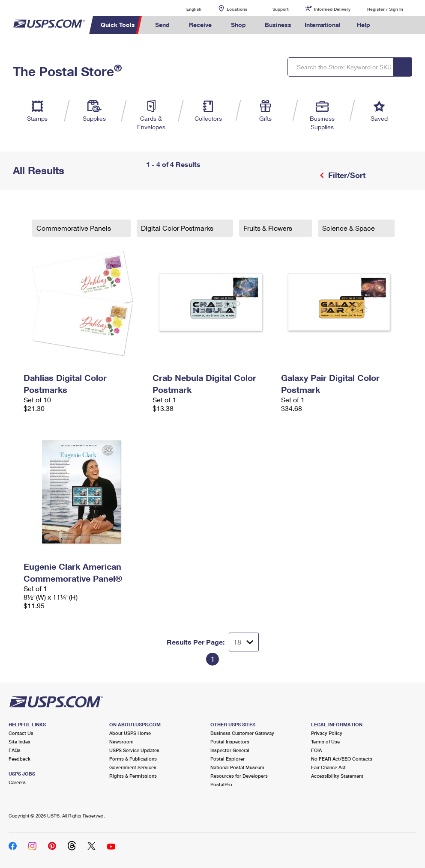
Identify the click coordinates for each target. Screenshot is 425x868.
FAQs (15, 750)
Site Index (19, 742)
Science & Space (349, 228)
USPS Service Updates (134, 750)
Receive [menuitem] (200, 25)
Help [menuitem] (364, 25)
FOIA (316, 750)
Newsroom (121, 742)
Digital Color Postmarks (178, 228)
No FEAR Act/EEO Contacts (342, 759)
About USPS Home (130, 733)
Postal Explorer (227, 759)
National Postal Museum (237, 767)
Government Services (133, 767)
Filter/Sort (346, 175)
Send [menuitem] (162, 25)
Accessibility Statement (337, 776)
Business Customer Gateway (242, 733)
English (185, 9)
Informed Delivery (332, 9)
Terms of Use (325, 742)
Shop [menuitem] (238, 25)
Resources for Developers (239, 776)
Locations (237, 9)
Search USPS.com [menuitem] (392, 25)
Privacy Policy (327, 733)
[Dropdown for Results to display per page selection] (244, 642)
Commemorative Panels (75, 228)
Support (281, 9)
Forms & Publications (133, 759)
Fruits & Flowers (269, 228)
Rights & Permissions (133, 776)
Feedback (19, 759)
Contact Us (21, 733)
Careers (17, 782)
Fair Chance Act (328, 767)
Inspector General (230, 750)
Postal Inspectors (230, 742)
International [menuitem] (323, 25)
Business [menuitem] (278, 25)
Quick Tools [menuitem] (118, 25)
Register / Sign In (385, 9)
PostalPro (221, 784)
